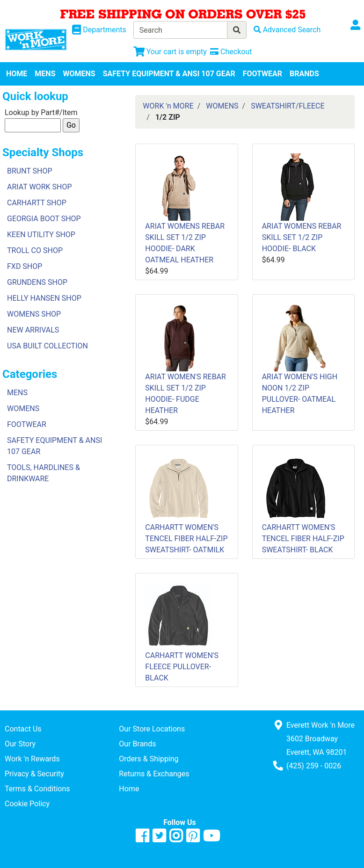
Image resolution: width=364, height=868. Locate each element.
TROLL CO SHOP (35, 250)
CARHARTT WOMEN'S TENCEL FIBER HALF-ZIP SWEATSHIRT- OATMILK (186, 539)
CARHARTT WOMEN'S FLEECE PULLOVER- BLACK (182, 667)
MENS (45, 74)
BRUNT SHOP (30, 171)
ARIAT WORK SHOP (40, 187)
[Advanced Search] (287, 30)
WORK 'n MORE (168, 106)
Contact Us (23, 729)
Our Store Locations (152, 729)
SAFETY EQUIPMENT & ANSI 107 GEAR (169, 74)
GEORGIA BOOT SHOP (44, 219)
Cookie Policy (27, 804)
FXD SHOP (25, 266)
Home (129, 789)
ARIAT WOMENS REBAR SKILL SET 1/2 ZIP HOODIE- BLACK (302, 237)
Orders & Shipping (149, 759)
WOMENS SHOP (34, 314)
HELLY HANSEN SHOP (44, 298)
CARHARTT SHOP (37, 203)
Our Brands (137, 744)
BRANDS (304, 74)
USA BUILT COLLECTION (47, 346)
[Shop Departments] (99, 30)
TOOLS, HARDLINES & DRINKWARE (44, 473)
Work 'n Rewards (32, 759)
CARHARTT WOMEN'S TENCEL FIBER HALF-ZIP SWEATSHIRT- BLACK (303, 539)
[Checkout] (231, 52)
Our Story (20, 744)
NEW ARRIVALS (33, 330)
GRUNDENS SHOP (37, 282)
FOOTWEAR (262, 74)
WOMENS (79, 74)
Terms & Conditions (37, 789)
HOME (17, 74)
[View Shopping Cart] (170, 52)
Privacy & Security (34, 774)
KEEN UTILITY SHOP (41, 235)
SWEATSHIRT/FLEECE (288, 106)
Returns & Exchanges (154, 774)
